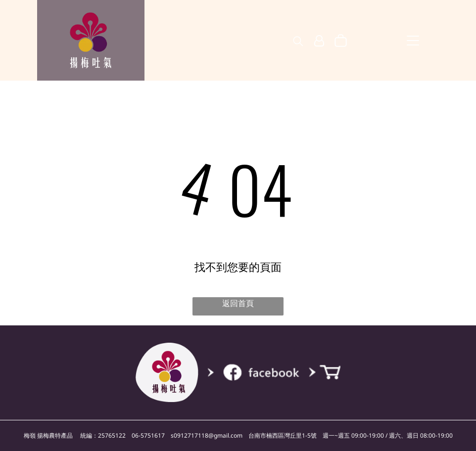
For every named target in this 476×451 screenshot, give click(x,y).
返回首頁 (238, 303)
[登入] (319, 41)
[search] (298, 42)
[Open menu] (413, 41)
